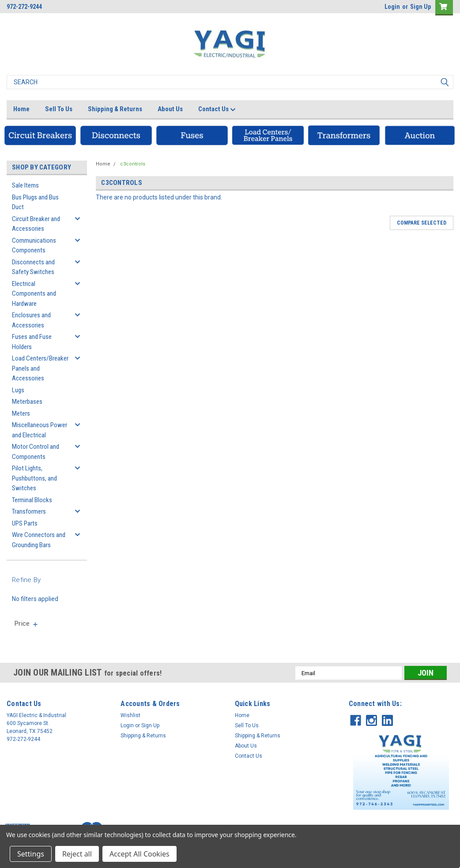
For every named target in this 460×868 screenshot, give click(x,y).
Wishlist (130, 715)
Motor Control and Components (36, 452)
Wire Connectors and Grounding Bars (39, 540)
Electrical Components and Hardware (34, 294)
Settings (31, 854)
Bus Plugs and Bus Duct (35, 202)
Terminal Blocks (32, 500)
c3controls (133, 164)
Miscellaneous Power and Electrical (40, 430)
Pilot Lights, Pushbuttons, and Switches (34, 478)
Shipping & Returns (115, 109)
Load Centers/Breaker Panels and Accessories (40, 368)
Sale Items (25, 185)
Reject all (77, 854)
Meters (21, 413)
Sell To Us (59, 109)
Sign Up (420, 7)
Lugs (18, 390)
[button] (40, 135)
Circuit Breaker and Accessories (36, 224)
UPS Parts (25, 523)
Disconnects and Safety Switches (33, 267)
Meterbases (27, 402)
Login (392, 7)
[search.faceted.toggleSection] (27, 624)
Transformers (29, 511)
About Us (170, 109)
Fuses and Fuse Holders (32, 342)
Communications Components (34, 246)
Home (21, 109)
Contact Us (217, 109)
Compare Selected (422, 223)
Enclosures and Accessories (31, 320)
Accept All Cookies (140, 854)
